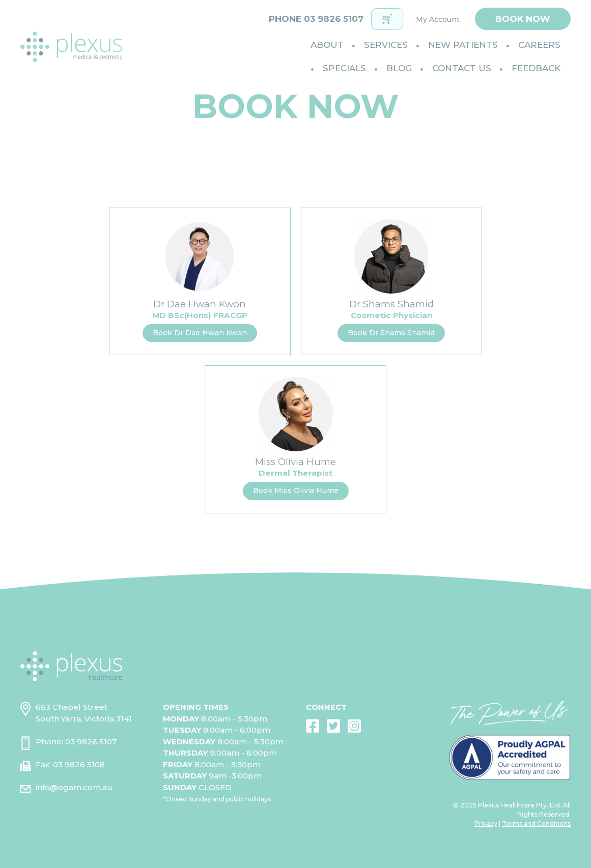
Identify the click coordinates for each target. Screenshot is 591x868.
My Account (438, 19)
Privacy (486, 823)
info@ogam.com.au (74, 787)
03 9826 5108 (79, 764)
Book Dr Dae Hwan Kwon (200, 333)
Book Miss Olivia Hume (296, 490)
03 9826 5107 (91, 742)
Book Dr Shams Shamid (391, 333)
